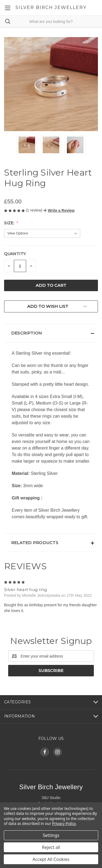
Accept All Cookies (51, 859)
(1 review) (34, 210)
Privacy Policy (64, 823)
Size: (10, 223)
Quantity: (15, 254)
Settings (51, 835)
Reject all (51, 847)
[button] (59, 210)
